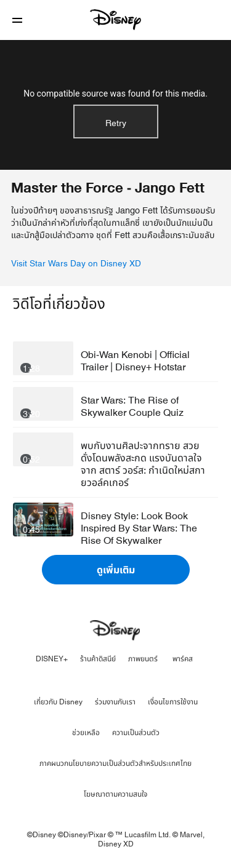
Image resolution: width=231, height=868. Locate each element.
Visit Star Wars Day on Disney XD (76, 264)
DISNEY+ (52, 659)
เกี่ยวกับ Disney (58, 702)
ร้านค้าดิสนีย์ (98, 659)
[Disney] (116, 20)
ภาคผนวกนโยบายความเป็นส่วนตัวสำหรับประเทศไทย (115, 763)
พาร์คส (183, 659)
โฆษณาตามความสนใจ (115, 794)
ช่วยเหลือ (86, 733)
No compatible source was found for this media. (115, 94)
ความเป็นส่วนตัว (136, 733)
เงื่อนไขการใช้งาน (173, 702)
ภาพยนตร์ (143, 659)
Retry (116, 123)
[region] (115, 105)
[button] (17, 20)
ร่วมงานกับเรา (115, 702)
